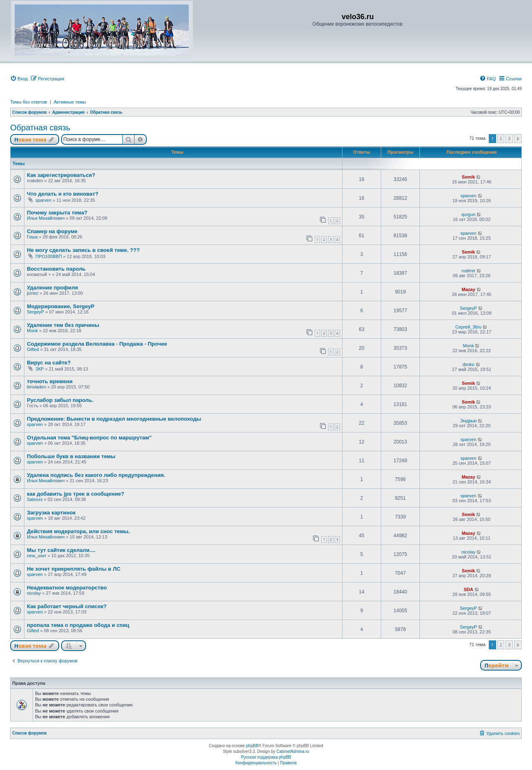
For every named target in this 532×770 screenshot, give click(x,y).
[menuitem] (19, 79)
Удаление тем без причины (63, 325)
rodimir (468, 271)
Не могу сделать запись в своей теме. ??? (83, 250)
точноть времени (50, 381)
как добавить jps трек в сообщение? (76, 494)
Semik (468, 177)
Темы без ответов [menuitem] (29, 102)
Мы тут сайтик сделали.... (61, 550)
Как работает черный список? (67, 606)
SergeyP (35, 312)
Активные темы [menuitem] (70, 102)
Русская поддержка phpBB (266, 757)
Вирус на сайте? (49, 363)
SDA (468, 589)
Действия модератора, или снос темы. (78, 531)
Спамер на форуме (52, 231)
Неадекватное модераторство (67, 588)
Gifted (33, 349)
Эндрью (469, 421)
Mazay (469, 289)
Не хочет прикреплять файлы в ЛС (74, 569)
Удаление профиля (52, 288)
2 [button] (501, 139)
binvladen (36, 387)
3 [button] (509, 139)
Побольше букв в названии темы (71, 456)
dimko (468, 364)
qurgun (468, 214)
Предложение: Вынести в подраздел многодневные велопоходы (114, 419)
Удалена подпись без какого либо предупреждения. (96, 475)
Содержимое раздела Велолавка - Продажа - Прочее (97, 344)
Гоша (32, 237)
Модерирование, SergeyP (61, 306)
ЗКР (40, 369)
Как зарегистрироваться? (61, 175)
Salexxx (35, 499)
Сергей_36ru (468, 327)
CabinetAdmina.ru (293, 751)
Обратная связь (40, 128)
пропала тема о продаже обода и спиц (78, 625)
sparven (43, 200)
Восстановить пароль (56, 269)
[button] (518, 139)
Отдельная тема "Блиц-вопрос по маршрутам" (89, 438)
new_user (37, 556)
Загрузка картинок (51, 513)
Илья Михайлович (46, 218)
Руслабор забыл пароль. (60, 400)
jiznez (33, 293)
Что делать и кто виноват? (63, 194)
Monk (32, 331)
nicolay (468, 552)
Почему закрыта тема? (57, 213)
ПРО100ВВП (49, 256)
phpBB (252, 746)
